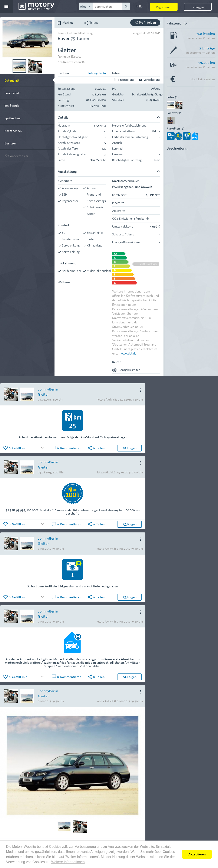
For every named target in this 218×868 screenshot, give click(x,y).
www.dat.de (128, 353)
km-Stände (12, 105)
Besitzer (10, 143)
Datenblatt (12, 80)
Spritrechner (13, 118)
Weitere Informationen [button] (68, 862)
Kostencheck (13, 130)
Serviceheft (13, 93)
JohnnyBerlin (97, 73)
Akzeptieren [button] (197, 854)
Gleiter (43, 394)
